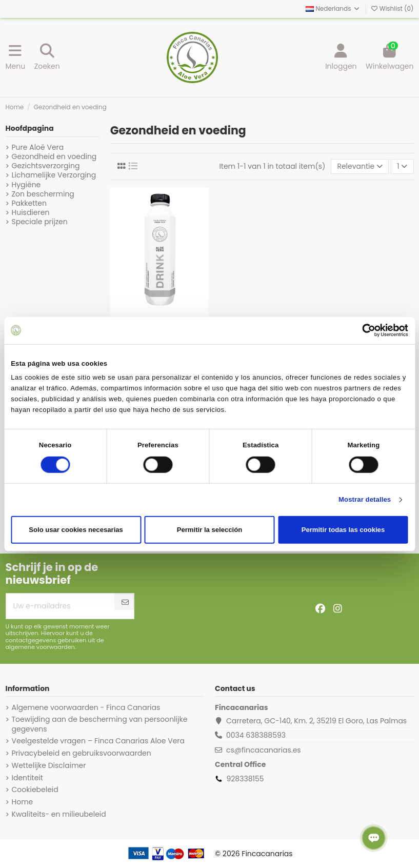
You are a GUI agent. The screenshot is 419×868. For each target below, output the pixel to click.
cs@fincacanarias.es (264, 750)
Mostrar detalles (365, 499)
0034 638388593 (256, 735)
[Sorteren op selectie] (360, 166)
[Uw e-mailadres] (61, 606)
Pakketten (29, 203)
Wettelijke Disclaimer (49, 765)
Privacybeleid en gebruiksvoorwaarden (82, 753)
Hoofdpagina (30, 128)
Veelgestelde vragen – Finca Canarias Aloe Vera (98, 741)
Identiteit (27, 778)
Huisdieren (31, 212)
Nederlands (333, 8)
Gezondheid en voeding (54, 156)
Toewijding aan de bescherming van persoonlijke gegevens (100, 724)
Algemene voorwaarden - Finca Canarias (86, 707)
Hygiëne (26, 185)
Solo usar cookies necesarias (76, 530)
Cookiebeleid (35, 790)
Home (23, 802)
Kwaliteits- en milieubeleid (59, 814)
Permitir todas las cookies (343, 530)
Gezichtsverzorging (46, 166)
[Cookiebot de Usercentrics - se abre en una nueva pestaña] (363, 330)
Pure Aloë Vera (38, 147)
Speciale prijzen (40, 222)
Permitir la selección (210, 530)
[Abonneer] (125, 603)
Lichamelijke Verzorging (54, 175)
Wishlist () (392, 8)
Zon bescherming (43, 194)
